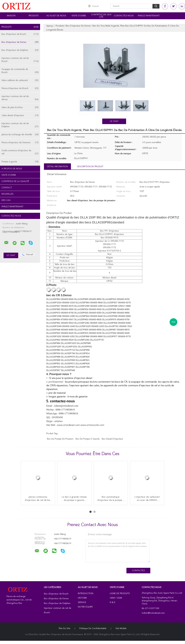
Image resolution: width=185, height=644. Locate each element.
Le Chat (114, 121)
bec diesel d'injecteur (112, 439)
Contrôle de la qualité (15, 181)
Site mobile (121, 628)
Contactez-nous (124, 16)
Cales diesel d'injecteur (20, 115)
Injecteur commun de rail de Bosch (20, 60)
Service (82, 602)
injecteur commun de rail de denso (20, 98)
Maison (11, 16)
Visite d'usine (79, 16)
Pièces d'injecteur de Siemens (20, 143)
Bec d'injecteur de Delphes (20, 50)
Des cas (6, 200)
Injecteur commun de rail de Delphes (20, 125)
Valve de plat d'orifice (20, 107)
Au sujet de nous (56, 16)
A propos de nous (12, 169)
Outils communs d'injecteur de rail (20, 152)
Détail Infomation (57, 167)
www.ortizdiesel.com (69, 425)
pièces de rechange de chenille (20, 135)
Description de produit (90, 167)
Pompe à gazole (20, 162)
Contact (7, 188)
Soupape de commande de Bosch (20, 71)
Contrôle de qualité (101, 16)
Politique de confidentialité (93, 628)
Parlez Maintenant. (149, 16)
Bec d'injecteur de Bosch (20, 34)
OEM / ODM (116, 598)
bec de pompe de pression (60, 439)
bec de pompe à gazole (88, 439)
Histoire (82, 598)
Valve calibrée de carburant (20, 80)
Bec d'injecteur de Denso (20, 42)
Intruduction (86, 594)
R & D (113, 602)
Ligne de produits (120, 594)
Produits (34, 16)
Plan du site (65, 628)
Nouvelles (8, 194)
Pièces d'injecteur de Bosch (20, 88)
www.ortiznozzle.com (92, 425)
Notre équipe (85, 607)
